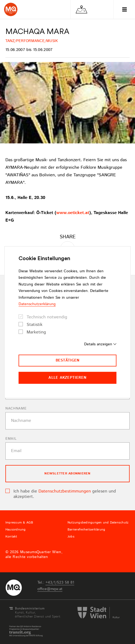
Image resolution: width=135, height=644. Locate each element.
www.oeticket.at (73, 213)
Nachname (16, 409)
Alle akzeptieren (67, 378)
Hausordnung (16, 530)
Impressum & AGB (19, 523)
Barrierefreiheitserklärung (86, 530)
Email (11, 439)
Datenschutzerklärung (37, 304)
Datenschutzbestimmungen (65, 491)
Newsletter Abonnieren (67, 473)
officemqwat (50, 589)
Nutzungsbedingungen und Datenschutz (98, 523)
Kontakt (11, 537)
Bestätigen (68, 360)
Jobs (71, 537)
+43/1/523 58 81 (60, 583)
